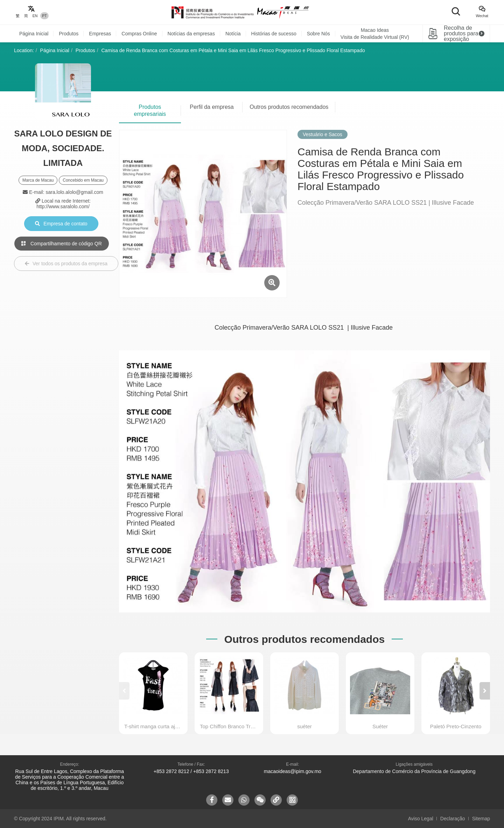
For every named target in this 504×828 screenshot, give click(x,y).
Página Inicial (34, 34)
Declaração (453, 819)
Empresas (100, 34)
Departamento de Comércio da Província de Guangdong (414, 771)
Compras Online (139, 34)
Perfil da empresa (212, 107)
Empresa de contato (61, 224)
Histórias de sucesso (274, 34)
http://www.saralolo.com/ (63, 206)
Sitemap (481, 819)
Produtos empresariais (150, 110)
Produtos (69, 34)
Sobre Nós (318, 34)
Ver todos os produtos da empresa (66, 264)
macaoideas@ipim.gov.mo (293, 771)
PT (44, 16)
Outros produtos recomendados (289, 107)
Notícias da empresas (191, 34)
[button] (485, 691)
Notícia (233, 34)
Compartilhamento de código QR (62, 244)
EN (35, 16)
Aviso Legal (421, 819)
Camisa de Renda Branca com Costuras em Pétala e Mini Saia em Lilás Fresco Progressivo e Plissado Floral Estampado (233, 50)
